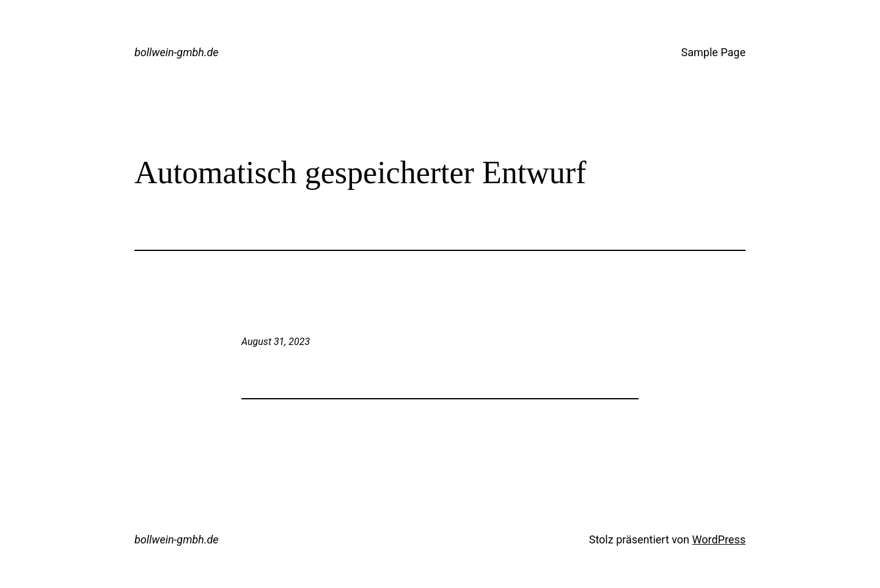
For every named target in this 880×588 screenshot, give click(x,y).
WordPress (719, 539)
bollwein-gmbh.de (177, 52)
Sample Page (713, 52)
